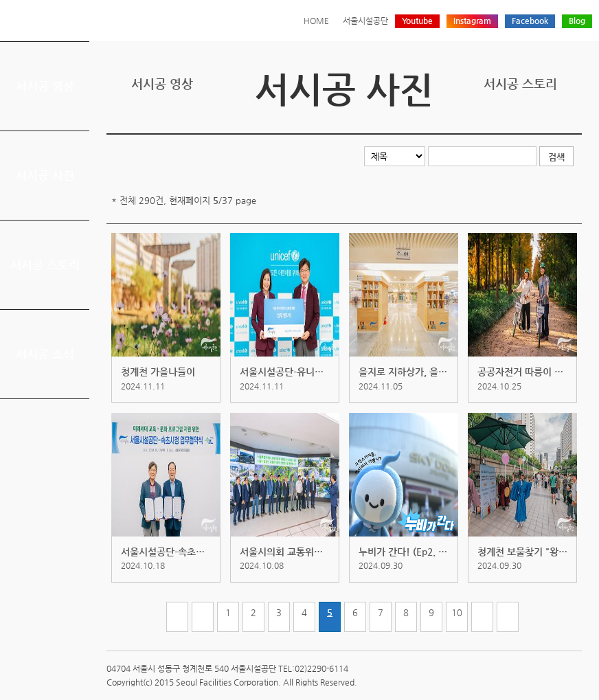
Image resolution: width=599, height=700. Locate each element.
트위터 (510, 122)
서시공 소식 (45, 354)
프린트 (488, 122)
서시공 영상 (45, 86)
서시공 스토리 (45, 264)
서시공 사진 (45, 175)
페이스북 (531, 122)
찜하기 (574, 122)
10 (457, 612)
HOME (316, 21)
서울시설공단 (365, 21)
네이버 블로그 (552, 122)
